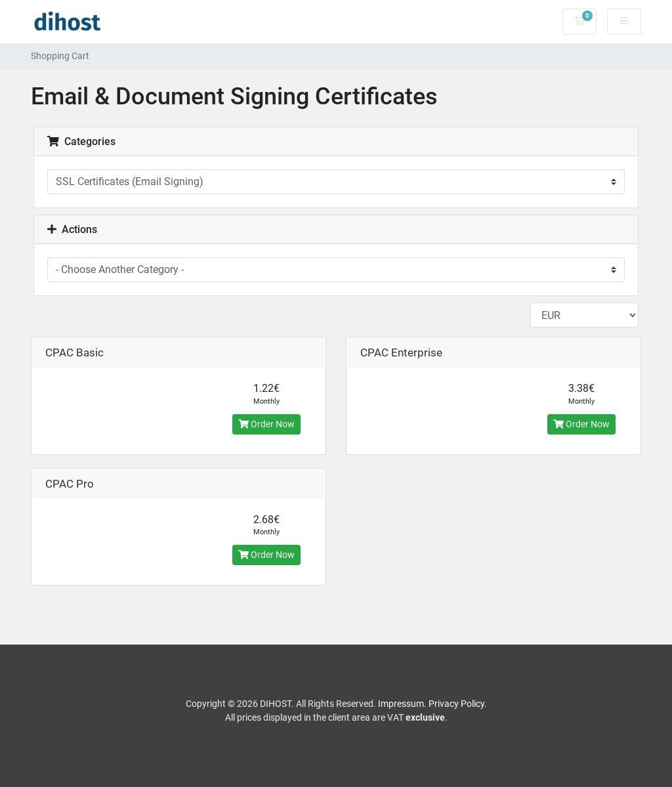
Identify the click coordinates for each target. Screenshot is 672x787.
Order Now (266, 424)
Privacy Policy (456, 704)
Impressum (401, 704)
